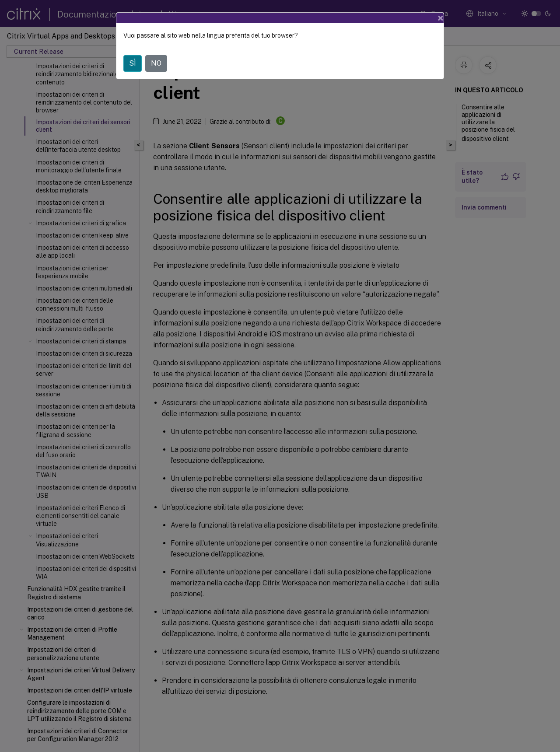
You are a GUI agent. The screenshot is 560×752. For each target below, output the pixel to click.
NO (156, 63)
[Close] (441, 18)
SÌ (133, 63)
